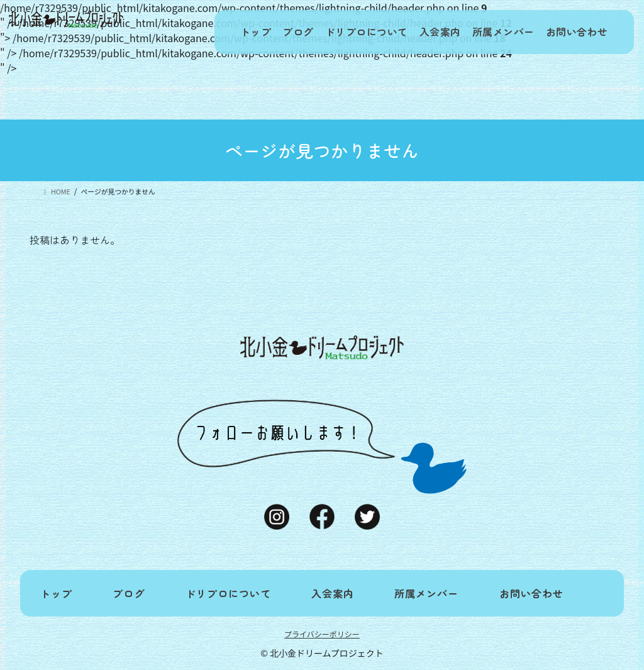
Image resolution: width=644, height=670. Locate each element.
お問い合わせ (575, 32)
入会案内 (428, 32)
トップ (227, 32)
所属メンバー (497, 32)
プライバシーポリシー (322, 634)
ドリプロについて (350, 32)
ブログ (277, 32)
